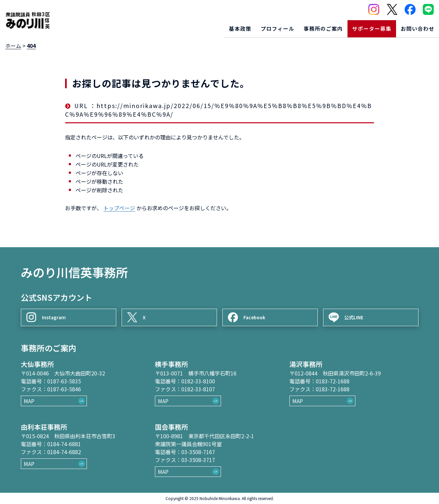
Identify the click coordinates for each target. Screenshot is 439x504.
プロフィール (258, 26)
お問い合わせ (415, 26)
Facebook (257, 313)
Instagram (56, 313)
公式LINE (357, 313)
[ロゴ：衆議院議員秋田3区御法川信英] (28, 18)
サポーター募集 (364, 26)
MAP (29, 401)
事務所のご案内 (309, 26)
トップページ (119, 208)
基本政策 (216, 26)
